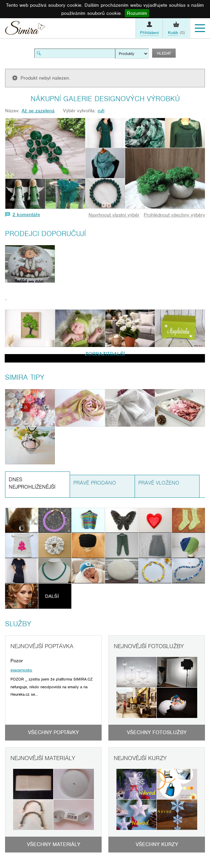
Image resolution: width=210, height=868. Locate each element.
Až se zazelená (38, 111)
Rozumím (137, 13)
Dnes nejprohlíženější (32, 483)
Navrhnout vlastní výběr (114, 215)
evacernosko (21, 670)
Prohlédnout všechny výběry (174, 215)
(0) (176, 33)
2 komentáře (26, 214)
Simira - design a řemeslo (25, 30)
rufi (101, 111)
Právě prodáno (95, 483)
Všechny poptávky (53, 732)
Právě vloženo (159, 483)
